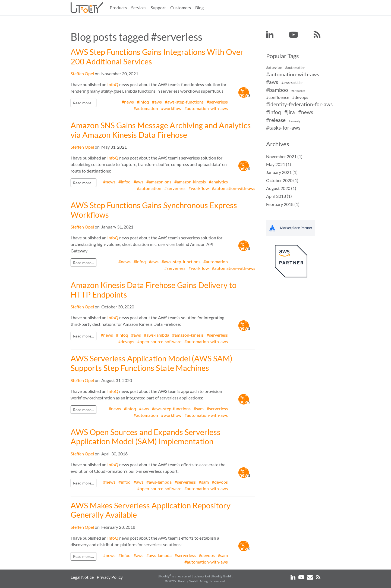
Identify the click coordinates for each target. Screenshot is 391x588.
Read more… (83, 103)
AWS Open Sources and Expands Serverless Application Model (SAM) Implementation (146, 437)
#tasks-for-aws (283, 128)
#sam (199, 409)
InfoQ (113, 84)
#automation (146, 108)
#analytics (218, 182)
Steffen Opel (82, 73)
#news (128, 102)
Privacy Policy (110, 577)
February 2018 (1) (283, 204)
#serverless (217, 102)
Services (139, 7)
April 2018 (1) (279, 196)
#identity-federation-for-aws (299, 104)
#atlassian (274, 68)
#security (295, 121)
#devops (126, 341)
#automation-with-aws (206, 108)
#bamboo (277, 90)
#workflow (171, 108)
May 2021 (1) (279, 164)
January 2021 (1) (282, 172)
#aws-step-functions (184, 102)
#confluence (278, 97)
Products (118, 7)
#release (276, 120)
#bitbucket (298, 91)
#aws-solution (292, 83)
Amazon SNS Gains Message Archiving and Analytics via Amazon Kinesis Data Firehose (161, 130)
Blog (199, 7)
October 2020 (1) (282, 180)
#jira (290, 112)
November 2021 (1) (284, 156)
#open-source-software (159, 341)
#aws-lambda (157, 335)
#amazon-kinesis (190, 182)
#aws (157, 102)
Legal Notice (82, 577)
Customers (181, 7)
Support (158, 7)
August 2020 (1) (281, 188)
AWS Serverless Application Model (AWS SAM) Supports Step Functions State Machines (152, 363)
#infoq (143, 102)
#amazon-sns (159, 182)
